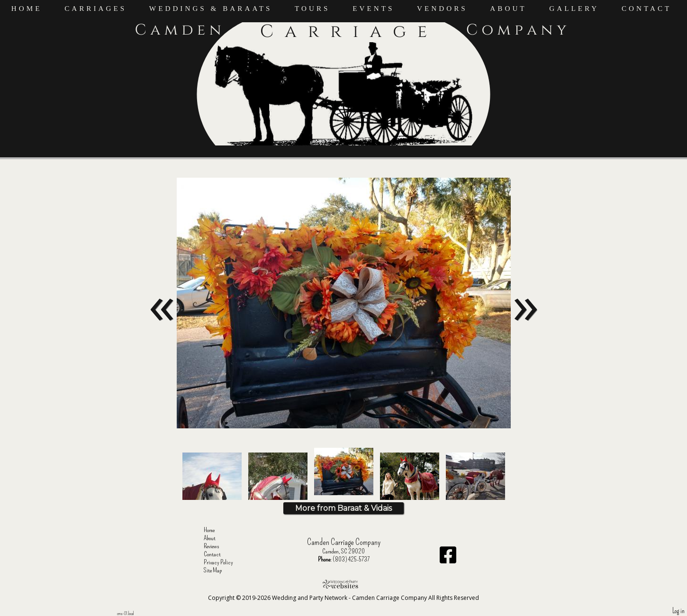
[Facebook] (448, 558)
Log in (678, 611)
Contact (647, 8)
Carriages (95, 8)
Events (373, 8)
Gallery (574, 8)
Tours (312, 8)
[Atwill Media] (343, 584)
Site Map (220, 570)
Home (27, 8)
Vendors (442, 8)
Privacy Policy (226, 562)
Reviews (219, 546)
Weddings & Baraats (211, 8)
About (508, 8)
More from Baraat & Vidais (343, 508)
